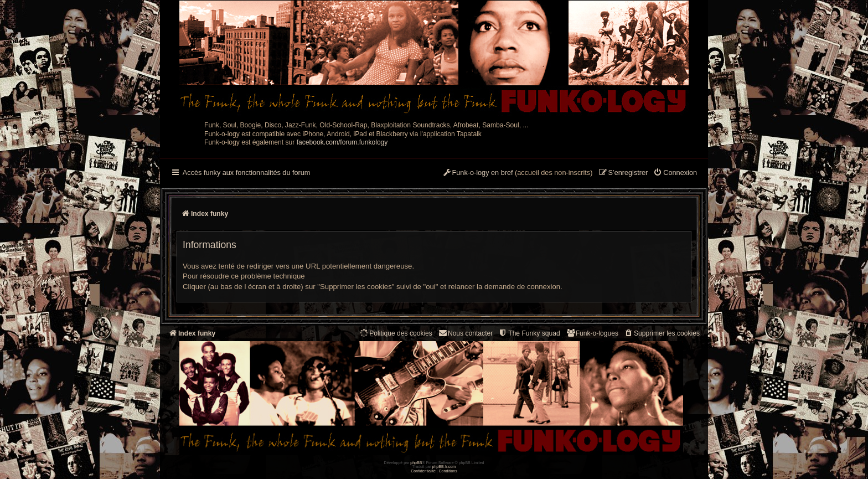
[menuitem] (675, 173)
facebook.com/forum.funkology (342, 142)
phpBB (416, 463)
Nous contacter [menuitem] (465, 333)
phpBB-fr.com (444, 467)
